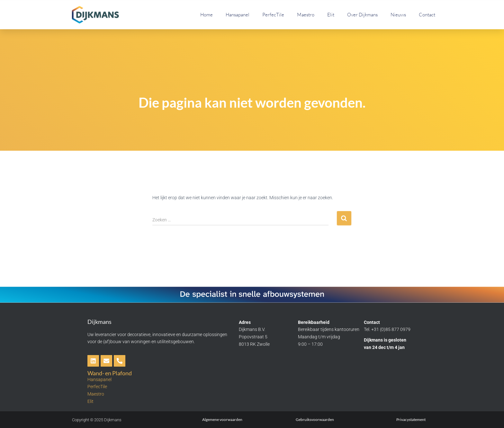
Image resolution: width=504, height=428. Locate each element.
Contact (427, 15)
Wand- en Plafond (110, 373)
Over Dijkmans (362, 15)
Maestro (306, 15)
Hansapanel (238, 15)
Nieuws (398, 15)
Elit (331, 15)
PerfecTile (273, 15)
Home (207, 15)
